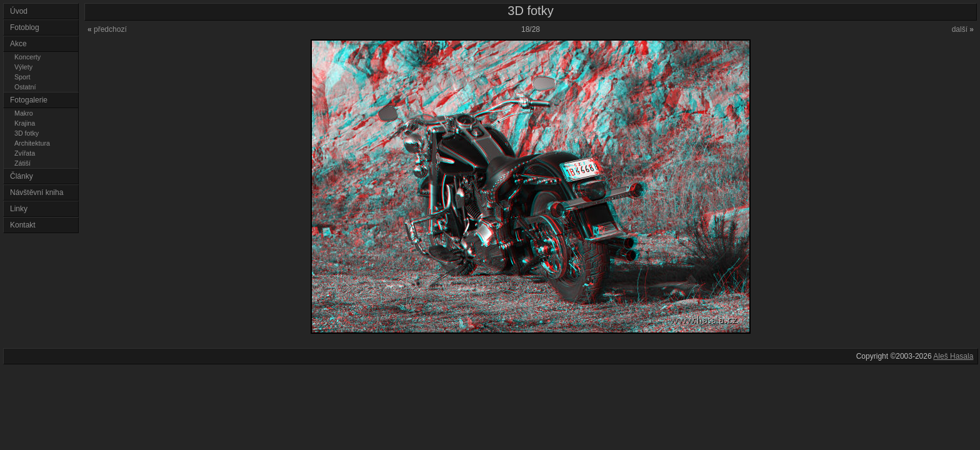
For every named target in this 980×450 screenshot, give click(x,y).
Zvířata (25, 153)
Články (22, 176)
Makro (24, 113)
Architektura (32, 143)
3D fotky (27, 133)
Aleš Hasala (953, 356)
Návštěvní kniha (37, 192)
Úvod (19, 11)
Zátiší (22, 163)
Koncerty (27, 57)
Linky (19, 209)
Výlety (23, 67)
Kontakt (23, 225)
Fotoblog (25, 27)
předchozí (107, 29)
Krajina (25, 123)
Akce (18, 44)
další (963, 29)
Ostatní (25, 87)
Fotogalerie (29, 100)
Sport (22, 77)
